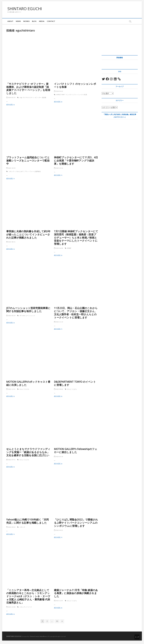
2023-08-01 (11, 242)
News (18, 21)
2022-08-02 (58, 389)
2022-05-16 (58, 457)
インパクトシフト (71, 95)
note (24, 316)
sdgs (21, 98)
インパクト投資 (82, 95)
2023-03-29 (11, 316)
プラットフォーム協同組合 (33, 172)
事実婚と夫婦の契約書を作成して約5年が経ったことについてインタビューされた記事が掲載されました (28, 234)
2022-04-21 (58, 530)
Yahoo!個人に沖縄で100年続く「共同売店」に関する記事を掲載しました (28, 521)
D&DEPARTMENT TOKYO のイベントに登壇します (75, 383)
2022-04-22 (11, 527)
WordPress (43, 637)
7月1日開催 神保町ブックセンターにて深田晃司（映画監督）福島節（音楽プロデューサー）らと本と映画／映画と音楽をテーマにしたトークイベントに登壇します (76, 238)
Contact (51, 21)
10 (57, 621)
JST (21, 316)
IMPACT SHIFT (61, 95)
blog (34, 21)
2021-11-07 (58, 601)
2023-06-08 (58, 248)
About (10, 21)
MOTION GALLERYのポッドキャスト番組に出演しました (28, 383)
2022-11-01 (11, 389)
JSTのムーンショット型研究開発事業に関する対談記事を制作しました (28, 310)
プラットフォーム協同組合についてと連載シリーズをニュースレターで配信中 (28, 161)
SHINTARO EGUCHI (26, 9)
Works (26, 21)
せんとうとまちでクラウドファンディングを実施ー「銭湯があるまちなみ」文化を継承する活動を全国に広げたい (28, 452)
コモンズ (22, 527)
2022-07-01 (11, 460)
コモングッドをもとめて (16, 172)
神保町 (69, 248)
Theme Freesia (34, 637)
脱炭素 (44, 98)
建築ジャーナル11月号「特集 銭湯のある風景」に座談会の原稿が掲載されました (76, 593)
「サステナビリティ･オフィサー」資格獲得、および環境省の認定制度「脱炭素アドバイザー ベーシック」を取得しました (28, 88)
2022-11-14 (58, 322)
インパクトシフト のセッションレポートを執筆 (75, 85)
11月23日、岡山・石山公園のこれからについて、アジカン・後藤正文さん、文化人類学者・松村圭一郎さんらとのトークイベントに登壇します (76, 313)
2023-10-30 (11, 168)
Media (42, 21)
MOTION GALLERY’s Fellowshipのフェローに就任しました (76, 451)
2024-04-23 (58, 91)
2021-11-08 (11, 607)
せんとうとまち (24, 389)
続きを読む (11, 105)
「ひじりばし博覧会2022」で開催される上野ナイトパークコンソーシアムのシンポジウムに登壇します (76, 523)
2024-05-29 (11, 98)
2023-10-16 (58, 168)
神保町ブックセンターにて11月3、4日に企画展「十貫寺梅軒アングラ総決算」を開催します (76, 161)
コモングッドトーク (26, 607)
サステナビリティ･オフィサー (32, 98)
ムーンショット (30, 316)
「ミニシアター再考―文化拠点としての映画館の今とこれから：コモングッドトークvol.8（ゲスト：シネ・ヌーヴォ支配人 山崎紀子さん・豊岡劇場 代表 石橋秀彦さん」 (28, 596)
